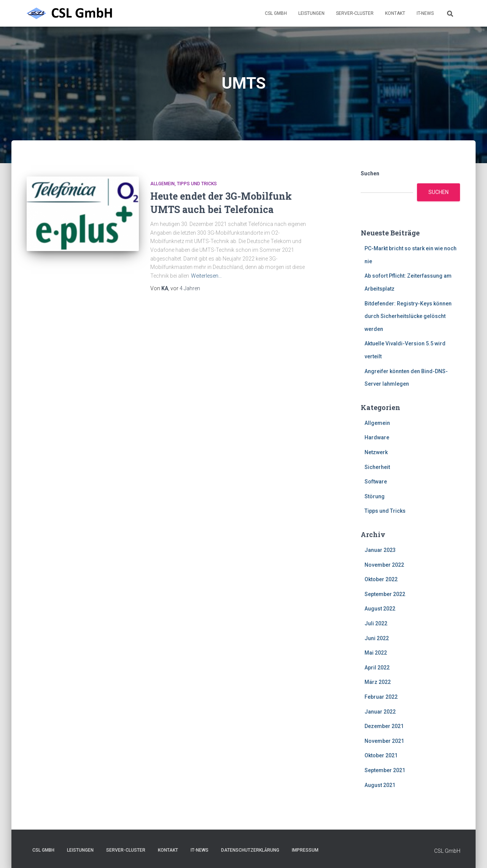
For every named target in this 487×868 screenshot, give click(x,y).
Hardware (377, 437)
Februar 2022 (381, 697)
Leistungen (311, 13)
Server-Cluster (355, 13)
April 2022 (377, 668)
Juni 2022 (377, 638)
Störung (375, 496)
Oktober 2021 (381, 755)
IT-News (425, 13)
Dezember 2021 (384, 726)
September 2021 (385, 770)
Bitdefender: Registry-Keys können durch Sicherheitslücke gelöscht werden (408, 316)
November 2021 (384, 741)
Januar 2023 (380, 550)
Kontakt (395, 13)
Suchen (370, 173)
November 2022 (384, 565)
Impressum (305, 850)
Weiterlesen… (206, 276)
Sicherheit (377, 467)
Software (376, 482)
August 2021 (380, 785)
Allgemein (162, 184)
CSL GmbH (276, 13)
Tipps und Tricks (197, 184)
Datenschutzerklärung (250, 850)
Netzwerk (376, 452)
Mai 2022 (376, 653)
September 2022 (385, 594)
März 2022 (378, 682)
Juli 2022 (376, 623)
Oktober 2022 (381, 579)
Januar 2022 (380, 712)
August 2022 (380, 609)
